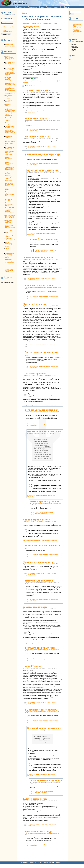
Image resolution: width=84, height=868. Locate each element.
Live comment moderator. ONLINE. (9, 97)
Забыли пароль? (7, 32)
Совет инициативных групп (77, 24)
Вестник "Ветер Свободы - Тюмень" (9, 119)
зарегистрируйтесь (35, 81)
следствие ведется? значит (39, 286)
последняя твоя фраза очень (40, 648)
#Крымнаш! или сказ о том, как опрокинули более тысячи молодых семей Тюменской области (10, 72)
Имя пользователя (7, 19)
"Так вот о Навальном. (35, 304)
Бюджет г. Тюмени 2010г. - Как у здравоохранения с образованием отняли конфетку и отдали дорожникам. (10, 112)
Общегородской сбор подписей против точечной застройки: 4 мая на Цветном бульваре (10, 170)
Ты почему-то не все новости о (41, 352)
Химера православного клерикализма (9, 250)
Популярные (32, 7)
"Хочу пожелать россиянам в (38, 562)
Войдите (26, 81)
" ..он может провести (34, 374)
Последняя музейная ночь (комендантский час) (10, 194)
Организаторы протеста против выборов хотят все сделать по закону (10, 183)
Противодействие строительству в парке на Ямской (10, 216)
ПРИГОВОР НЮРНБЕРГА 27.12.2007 (9, 199)
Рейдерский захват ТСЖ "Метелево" (8, 221)
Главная (25, 13)
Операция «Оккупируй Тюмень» (8, 177)
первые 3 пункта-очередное (44, 239)
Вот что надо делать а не (36, 137)
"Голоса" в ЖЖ (77, 28)
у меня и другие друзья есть (44, 501)
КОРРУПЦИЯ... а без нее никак (10, 148)
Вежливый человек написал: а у (44, 728)
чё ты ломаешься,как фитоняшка (42, 545)
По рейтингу (65, 7)
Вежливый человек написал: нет (44, 431)
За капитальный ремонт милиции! (10, 127)
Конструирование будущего (31, 26)
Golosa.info (18, 1)
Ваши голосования (10, 46)
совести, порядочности (35, 607)
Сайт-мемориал (21, 7)
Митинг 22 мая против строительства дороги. (9, 163)
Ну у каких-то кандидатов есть (43, 171)
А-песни (75, 27)
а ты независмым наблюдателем (42, 154)
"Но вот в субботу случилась (38, 258)
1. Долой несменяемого (35, 799)
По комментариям (52, 7)
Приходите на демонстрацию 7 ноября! (10, 204)
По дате (41, 7)
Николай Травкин (32, 666)
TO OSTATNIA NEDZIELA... (9, 101)
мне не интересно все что (36, 520)
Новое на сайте (9, 45)
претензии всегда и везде (38, 832)
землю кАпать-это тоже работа (46, 780)
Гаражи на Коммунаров (9, 123)
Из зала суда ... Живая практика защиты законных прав (10, 132)
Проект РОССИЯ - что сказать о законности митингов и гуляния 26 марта (10, 210)
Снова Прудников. (10, 230)
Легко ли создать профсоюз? (10, 152)
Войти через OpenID (8, 27)
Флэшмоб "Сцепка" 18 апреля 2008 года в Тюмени (10, 244)
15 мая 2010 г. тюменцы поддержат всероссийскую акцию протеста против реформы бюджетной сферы (10, 81)
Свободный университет (76, 30)
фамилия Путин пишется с (39, 581)
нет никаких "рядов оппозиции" (42, 410)
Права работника (77, 32)
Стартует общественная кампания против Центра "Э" (10, 58)
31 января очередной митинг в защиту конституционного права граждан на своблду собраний (10, 90)
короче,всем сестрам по (38, 118)
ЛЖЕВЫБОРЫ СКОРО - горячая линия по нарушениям (10, 157)
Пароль (4, 23)
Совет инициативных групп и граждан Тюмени (10, 234)
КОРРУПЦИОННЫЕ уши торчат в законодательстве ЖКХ (10, 64)
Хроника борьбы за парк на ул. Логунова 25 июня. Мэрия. (10, 255)
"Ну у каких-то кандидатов (37, 90)
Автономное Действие (76, 33)
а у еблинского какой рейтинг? (41, 710)
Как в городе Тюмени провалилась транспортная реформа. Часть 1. (10, 139)
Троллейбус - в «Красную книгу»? (10, 239)
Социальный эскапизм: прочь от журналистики (10, 261)
